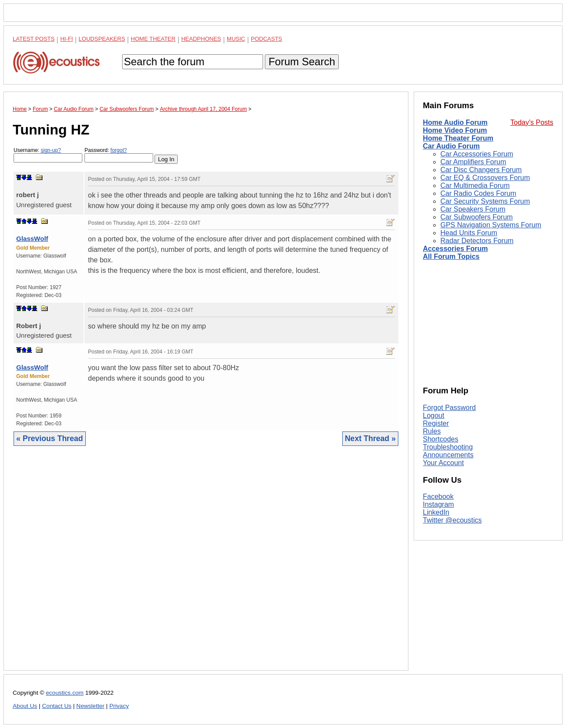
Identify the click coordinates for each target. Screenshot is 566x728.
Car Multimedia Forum (475, 186)
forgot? (118, 150)
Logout (434, 415)
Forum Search (302, 62)
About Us (25, 706)
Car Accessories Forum (477, 154)
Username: (48, 155)
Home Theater (153, 39)
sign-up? (51, 150)
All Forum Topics (451, 256)
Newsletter (90, 706)
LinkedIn (436, 512)
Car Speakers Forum (473, 209)
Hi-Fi (67, 39)
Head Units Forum (469, 233)
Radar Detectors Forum (477, 241)
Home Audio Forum (455, 122)
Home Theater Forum (458, 138)
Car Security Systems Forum (485, 201)
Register (436, 423)
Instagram (438, 504)
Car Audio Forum (451, 146)
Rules (432, 431)
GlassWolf (32, 239)
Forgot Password (449, 408)
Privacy (119, 706)
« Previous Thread (50, 438)
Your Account (443, 463)
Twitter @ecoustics (452, 520)
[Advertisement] (206, 565)
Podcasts (267, 39)
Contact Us (57, 706)
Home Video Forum (455, 130)
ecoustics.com (65, 693)
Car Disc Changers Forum (481, 170)
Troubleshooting (448, 447)
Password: (119, 155)
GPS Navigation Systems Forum (491, 225)
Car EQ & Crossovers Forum (485, 178)
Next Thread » (370, 438)
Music (236, 39)
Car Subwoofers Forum (476, 217)
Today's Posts (532, 122)
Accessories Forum (455, 249)
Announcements (448, 455)
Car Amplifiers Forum (473, 162)
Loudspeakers (102, 39)
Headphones (201, 39)
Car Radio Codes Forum (478, 193)
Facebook (438, 497)
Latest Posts (34, 39)
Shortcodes (441, 439)
